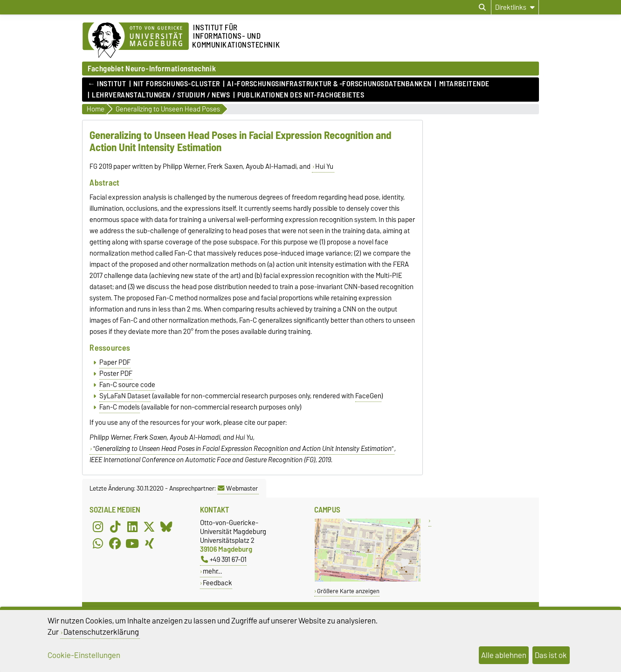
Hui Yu (324, 166)
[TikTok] (115, 527)
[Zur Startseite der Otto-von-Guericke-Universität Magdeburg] (136, 41)
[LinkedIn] (132, 527)
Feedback (217, 583)
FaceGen (368, 396)
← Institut (107, 84)
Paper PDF (115, 362)
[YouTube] (132, 543)
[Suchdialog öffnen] (482, 7)
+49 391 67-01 (224, 559)
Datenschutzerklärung (101, 632)
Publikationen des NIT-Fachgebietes (301, 95)
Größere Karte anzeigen (348, 591)
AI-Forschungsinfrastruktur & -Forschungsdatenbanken (329, 84)
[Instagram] (98, 527)
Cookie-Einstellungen (84, 655)
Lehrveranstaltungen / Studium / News (161, 95)
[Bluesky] (166, 527)
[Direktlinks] (515, 7)
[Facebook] (115, 543)
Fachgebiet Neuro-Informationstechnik (152, 68)
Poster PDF (116, 374)
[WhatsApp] (98, 543)
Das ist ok (551, 655)
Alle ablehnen (504, 655)
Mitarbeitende (464, 84)
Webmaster (238, 488)
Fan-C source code (127, 385)
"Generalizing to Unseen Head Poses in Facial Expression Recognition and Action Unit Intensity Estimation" (243, 449)
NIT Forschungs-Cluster (176, 84)
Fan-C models (120, 407)
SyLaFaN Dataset (125, 396)
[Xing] (149, 543)
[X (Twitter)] (149, 527)
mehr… (212, 571)
